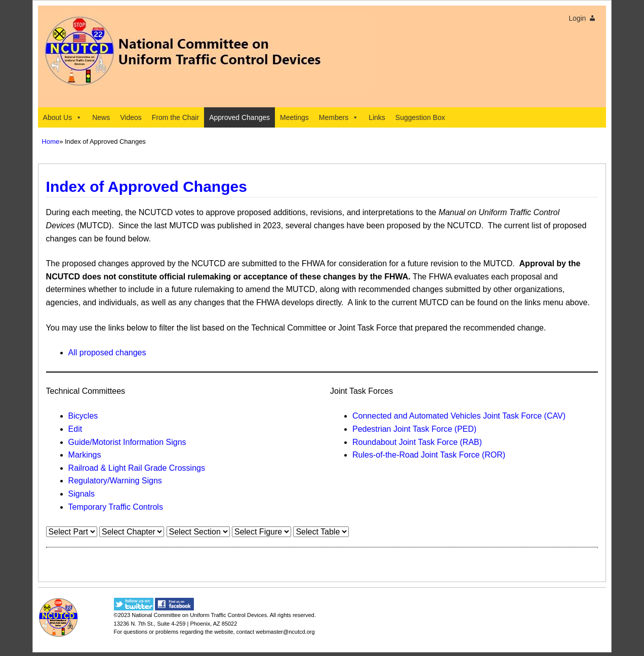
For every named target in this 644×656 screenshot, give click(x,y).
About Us (63, 117)
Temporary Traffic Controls (116, 507)
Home (51, 141)
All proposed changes (107, 353)
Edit (75, 429)
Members (339, 117)
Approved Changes (239, 117)
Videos (131, 117)
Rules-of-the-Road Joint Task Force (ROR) (429, 455)
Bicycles (83, 416)
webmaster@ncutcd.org (285, 632)
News (101, 117)
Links (377, 117)
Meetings (294, 117)
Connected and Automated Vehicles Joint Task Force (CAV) (459, 416)
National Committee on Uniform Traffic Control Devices (199, 615)
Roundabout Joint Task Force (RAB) (417, 442)
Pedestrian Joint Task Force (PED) (414, 429)
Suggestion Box (420, 117)
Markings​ (85, 455)
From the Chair (175, 117)
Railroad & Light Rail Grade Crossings (137, 468)
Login (577, 18)
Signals (82, 494)
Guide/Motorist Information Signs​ (127, 442)
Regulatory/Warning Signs (115, 481)
